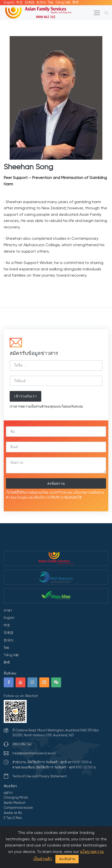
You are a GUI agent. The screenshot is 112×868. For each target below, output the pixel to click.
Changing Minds (16, 797)
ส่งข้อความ (56, 483)
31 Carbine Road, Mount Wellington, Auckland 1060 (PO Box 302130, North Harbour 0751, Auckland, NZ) (56, 733)
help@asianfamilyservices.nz (34, 753)
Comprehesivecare (18, 808)
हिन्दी (75, 2)
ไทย (51, 2)
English (9, 2)
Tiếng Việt (63, 2)
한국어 (41, 2)
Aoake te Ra (13, 813)
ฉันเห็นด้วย (67, 859)
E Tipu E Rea (13, 818)
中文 (20, 2)
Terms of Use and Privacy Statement (40, 776)
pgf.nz (8, 792)
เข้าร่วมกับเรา (25, 396)
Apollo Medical (14, 803)
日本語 (30, 2)
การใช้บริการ (54, 497)
